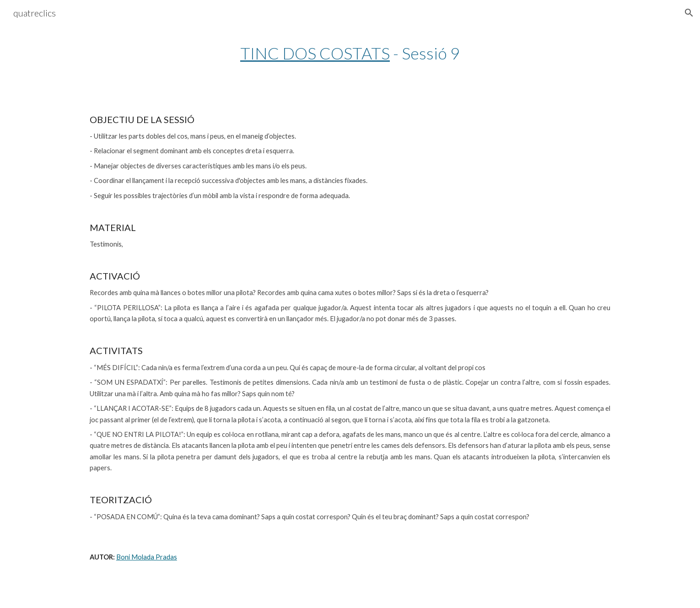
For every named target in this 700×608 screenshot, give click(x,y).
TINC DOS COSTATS (315, 53)
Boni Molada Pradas (147, 557)
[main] (350, 53)
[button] (689, 13)
